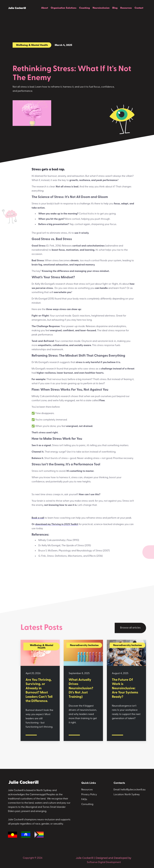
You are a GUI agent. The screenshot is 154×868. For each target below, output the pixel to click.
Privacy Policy (89, 795)
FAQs (84, 799)
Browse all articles (130, 628)
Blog (115, 8)
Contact (139, 8)
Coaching (84, 8)
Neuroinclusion (101, 8)
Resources (126, 8)
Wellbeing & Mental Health (32, 45)
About (45, 8)
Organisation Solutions (64, 8)
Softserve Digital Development (104, 862)
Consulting (87, 804)
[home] (17, 8)
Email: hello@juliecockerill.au (130, 790)
